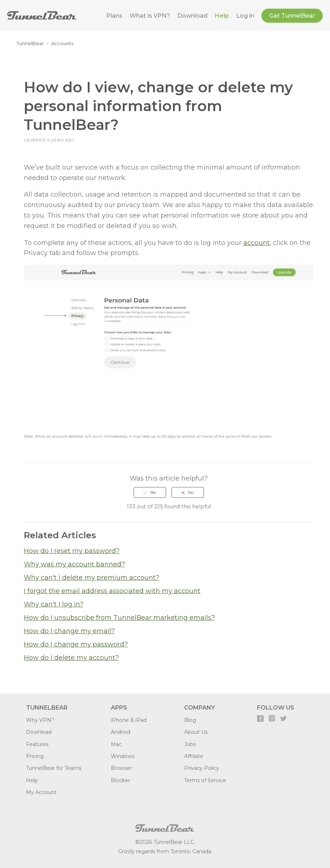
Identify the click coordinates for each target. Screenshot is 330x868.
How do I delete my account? (71, 658)
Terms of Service (205, 780)
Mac (116, 744)
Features (37, 744)
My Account (41, 792)
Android (121, 732)
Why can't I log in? (54, 604)
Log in (245, 16)
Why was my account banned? (74, 564)
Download (192, 16)
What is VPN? (150, 16)
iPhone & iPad (129, 720)
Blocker (120, 780)
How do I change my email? (69, 631)
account (257, 243)
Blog (190, 720)
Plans (114, 16)
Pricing (35, 756)
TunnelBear (30, 43)
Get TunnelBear (292, 16)
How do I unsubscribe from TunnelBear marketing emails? (119, 618)
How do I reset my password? (72, 551)
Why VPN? (40, 720)
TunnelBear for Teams (54, 768)
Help (222, 16)
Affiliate (194, 756)
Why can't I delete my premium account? (92, 578)
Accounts (62, 43)
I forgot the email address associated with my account (112, 591)
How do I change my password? (76, 644)
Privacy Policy (202, 768)
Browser (121, 768)
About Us (196, 732)
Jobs (190, 744)
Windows (123, 756)
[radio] (150, 492)
